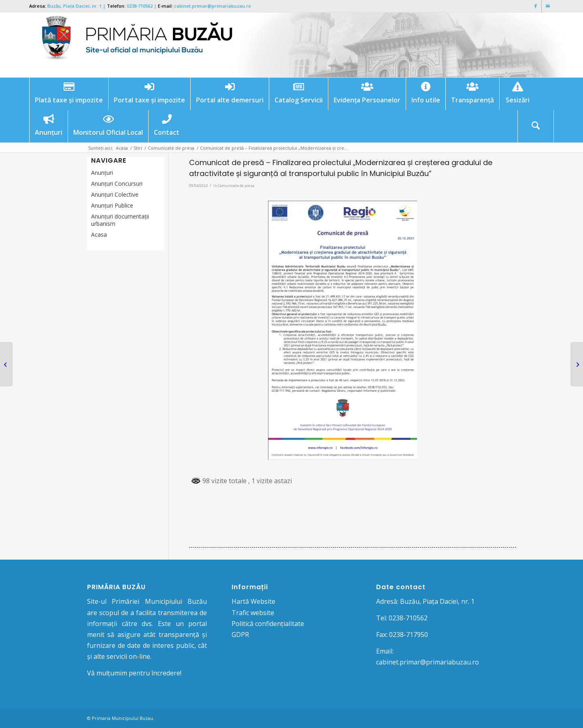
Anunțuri (102, 173)
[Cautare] (536, 126)
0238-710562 (140, 6)
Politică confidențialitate (268, 624)
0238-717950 (409, 635)
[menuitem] (69, 94)
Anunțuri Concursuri (117, 184)
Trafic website (253, 613)
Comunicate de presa (236, 186)
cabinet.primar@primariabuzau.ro (213, 6)
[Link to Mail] (548, 6)
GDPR (240, 635)
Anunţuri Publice (112, 205)
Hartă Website (253, 601)
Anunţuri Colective (115, 194)
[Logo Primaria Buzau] (132, 45)
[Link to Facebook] (535, 6)
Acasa (99, 235)
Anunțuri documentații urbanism (120, 220)
